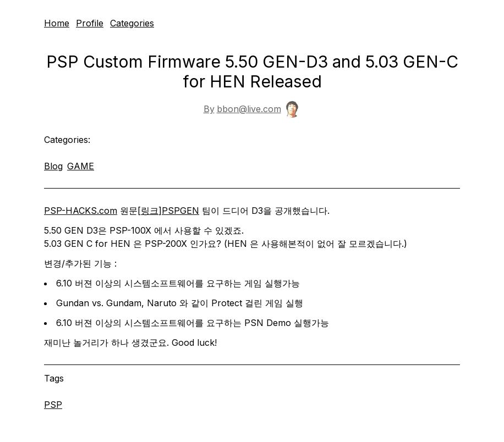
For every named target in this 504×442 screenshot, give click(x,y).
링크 (150, 211)
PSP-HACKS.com (81, 211)
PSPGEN (180, 211)
